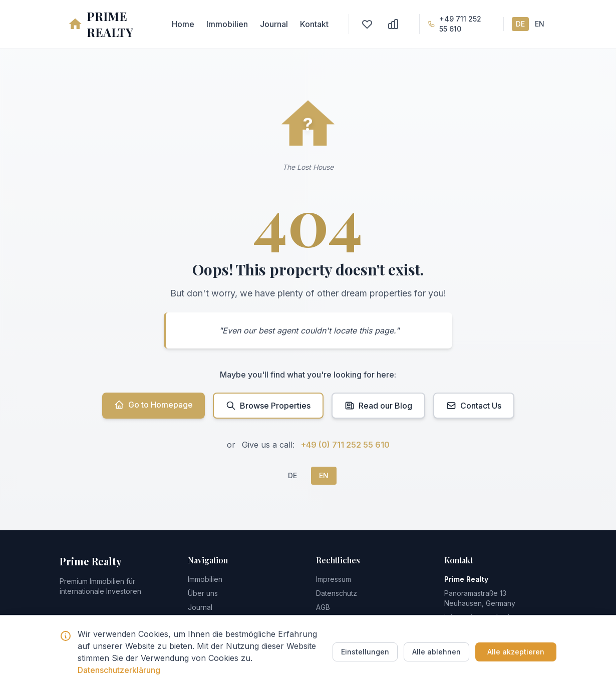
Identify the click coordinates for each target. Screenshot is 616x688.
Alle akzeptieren (516, 652)
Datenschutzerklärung (119, 670)
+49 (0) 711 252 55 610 (345, 445)
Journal (274, 24)
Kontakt (314, 24)
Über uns (203, 593)
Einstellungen (365, 652)
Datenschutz (337, 593)
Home (183, 24)
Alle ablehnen (436, 652)
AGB (323, 607)
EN (540, 24)
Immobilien (227, 24)
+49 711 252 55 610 (460, 24)
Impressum (334, 579)
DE (520, 24)
